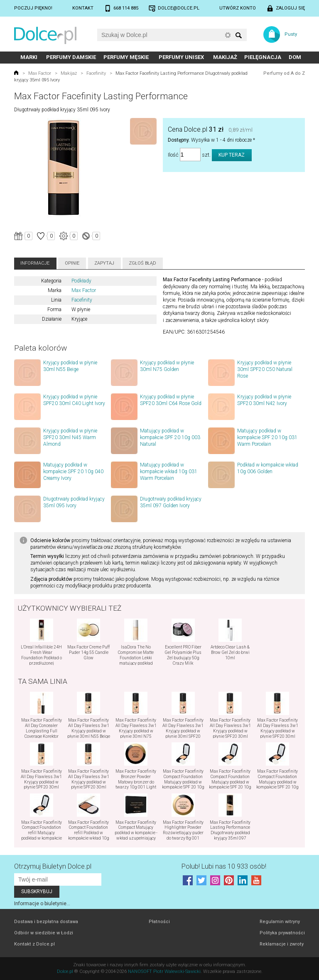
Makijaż (225, 57)
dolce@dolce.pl (179, 8)
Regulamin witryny (280, 922)
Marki (29, 57)
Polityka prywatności (282, 933)
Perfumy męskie (126, 57)
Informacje (35, 263)
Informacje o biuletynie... (42, 904)
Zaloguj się (290, 8)
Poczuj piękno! (33, 8)
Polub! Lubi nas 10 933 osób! (224, 866)
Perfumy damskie (71, 57)
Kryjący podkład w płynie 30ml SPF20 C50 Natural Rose (265, 369)
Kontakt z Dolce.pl (34, 944)
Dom (295, 57)
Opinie (72, 263)
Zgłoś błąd (142, 263)
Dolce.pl (65, 971)
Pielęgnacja (263, 57)
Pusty (291, 34)
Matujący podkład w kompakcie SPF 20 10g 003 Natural (170, 437)
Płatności (159, 922)
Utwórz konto (238, 8)
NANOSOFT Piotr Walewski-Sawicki (164, 971)
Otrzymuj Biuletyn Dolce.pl (53, 866)
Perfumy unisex (181, 57)
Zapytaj (104, 263)
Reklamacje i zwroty (282, 944)
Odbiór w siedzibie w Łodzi (44, 933)
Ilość (173, 155)
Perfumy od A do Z (284, 73)
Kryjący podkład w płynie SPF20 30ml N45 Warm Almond (70, 437)
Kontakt (83, 8)
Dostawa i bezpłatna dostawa (46, 922)
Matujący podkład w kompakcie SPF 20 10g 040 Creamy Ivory (73, 472)
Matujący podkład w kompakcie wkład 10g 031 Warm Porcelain (169, 472)
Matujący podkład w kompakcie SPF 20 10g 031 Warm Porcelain (267, 437)
